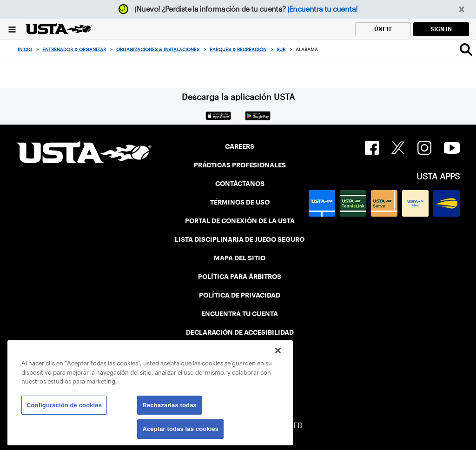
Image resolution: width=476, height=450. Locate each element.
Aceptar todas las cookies (180, 429)
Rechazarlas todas (169, 405)
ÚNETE (383, 29)
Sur (281, 50)
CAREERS (240, 146)
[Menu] (12, 29)
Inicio (25, 50)
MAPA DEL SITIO (240, 258)
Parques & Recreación (238, 50)
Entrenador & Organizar (74, 50)
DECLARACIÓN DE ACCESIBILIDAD (240, 332)
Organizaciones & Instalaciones (158, 50)
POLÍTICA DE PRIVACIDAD (240, 295)
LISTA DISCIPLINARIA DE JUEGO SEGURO (240, 239)
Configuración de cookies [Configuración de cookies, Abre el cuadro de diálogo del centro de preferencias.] (64, 405)
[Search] (466, 49)
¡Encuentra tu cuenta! (323, 9)
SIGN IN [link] (441, 29)
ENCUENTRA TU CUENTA (240, 314)
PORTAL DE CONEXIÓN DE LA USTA (240, 221)
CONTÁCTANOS (240, 184)
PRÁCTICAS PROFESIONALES (240, 165)
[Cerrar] (278, 351)
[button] (462, 10)
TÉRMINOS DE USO (240, 202)
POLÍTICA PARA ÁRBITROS (240, 277)
